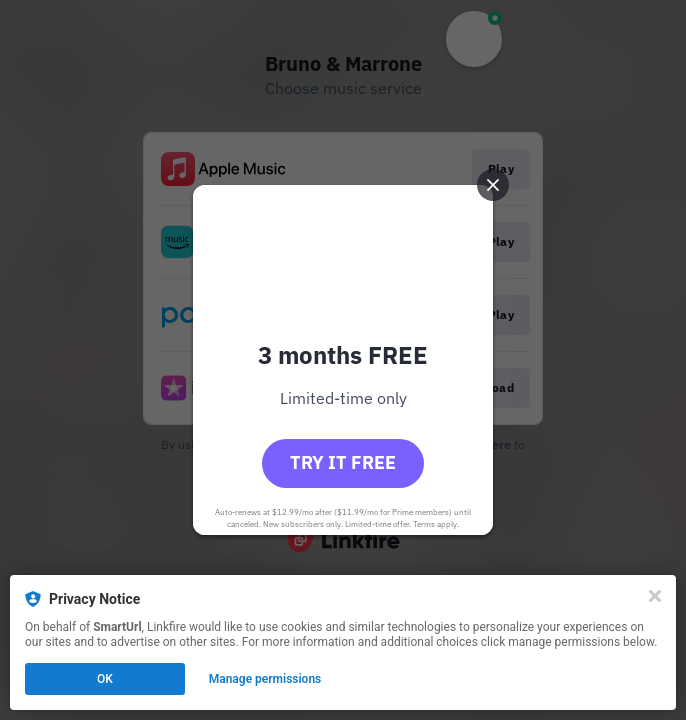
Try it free (343, 462)
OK (105, 679)
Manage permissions (265, 679)
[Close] (655, 596)
